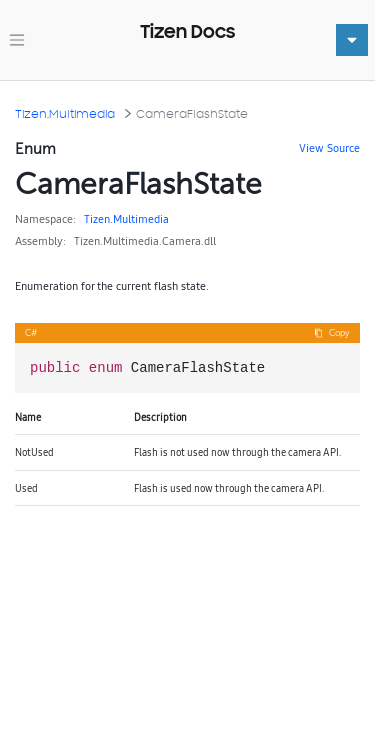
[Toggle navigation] (17, 40)
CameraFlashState (192, 113)
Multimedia (141, 219)
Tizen (97, 219)
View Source (329, 148)
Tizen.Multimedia (65, 113)
